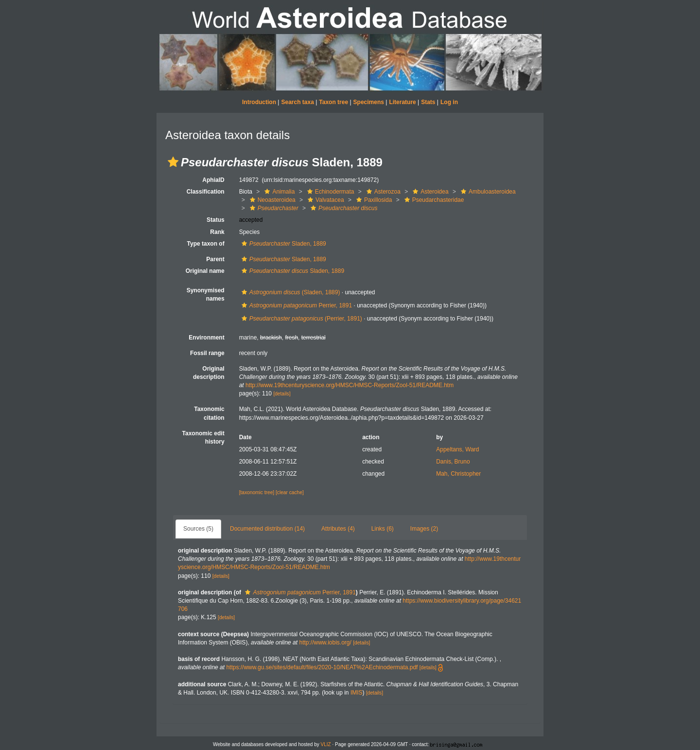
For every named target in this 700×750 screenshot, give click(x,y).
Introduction (259, 102)
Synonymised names (206, 295)
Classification (206, 192)
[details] (282, 394)
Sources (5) (198, 529)
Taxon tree (333, 102)
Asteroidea (429, 192)
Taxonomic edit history (203, 437)
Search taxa (297, 102)
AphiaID (213, 180)
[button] (173, 162)
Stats (428, 102)
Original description (209, 373)
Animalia (278, 192)
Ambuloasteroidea (487, 192)
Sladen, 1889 (283, 244)
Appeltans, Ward (457, 449)
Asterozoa (382, 192)
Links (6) (383, 529)
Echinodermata (330, 192)
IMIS (357, 693)
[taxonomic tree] (257, 492)
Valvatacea (324, 200)
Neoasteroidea (271, 200)
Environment (206, 338)
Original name (205, 271)
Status (216, 220)
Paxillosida (373, 200)
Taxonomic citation (209, 413)
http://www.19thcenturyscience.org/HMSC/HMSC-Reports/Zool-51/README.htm (350, 385)
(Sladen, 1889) (290, 292)
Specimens (369, 102)
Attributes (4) (338, 529)
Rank (217, 232)
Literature (402, 102)
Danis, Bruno (453, 462)
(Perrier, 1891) (301, 319)
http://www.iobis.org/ (325, 643)
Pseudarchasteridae (433, 200)
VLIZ (326, 744)
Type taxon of (206, 244)
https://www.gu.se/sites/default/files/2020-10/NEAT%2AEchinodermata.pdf (322, 667)
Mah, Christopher (458, 474)
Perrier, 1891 (296, 305)
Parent (215, 259)
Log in (449, 102)
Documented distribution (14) (267, 529)
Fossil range (207, 353)
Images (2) (424, 529)
